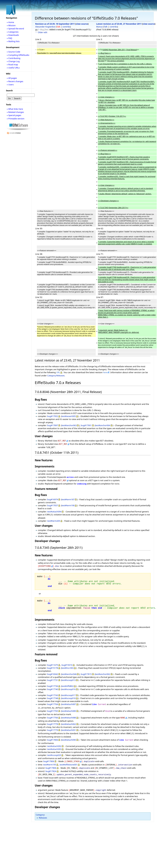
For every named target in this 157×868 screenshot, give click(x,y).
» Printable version (16, 119)
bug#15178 (53, 664)
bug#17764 (53, 701)
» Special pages (14, 115)
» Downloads (13, 35)
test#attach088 (69, 713)
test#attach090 (69, 734)
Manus (99, 27)
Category (40, 807)
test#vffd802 (68, 683)
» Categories (13, 32)
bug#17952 (53, 416)
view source (82, 24)
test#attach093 (54, 743)
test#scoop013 (69, 677)
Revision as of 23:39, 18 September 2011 (55, 24)
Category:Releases (56, 376)
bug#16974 (53, 498)
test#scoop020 (54, 749)
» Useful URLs (13, 68)
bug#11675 (53, 661)
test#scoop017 (69, 692)
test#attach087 (69, 701)
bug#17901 (86, 425)
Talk (58, 27)
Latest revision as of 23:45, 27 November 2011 (119, 24)
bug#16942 (53, 671)
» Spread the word (15, 29)
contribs (66, 27)
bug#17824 (51, 764)
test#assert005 (69, 416)
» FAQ (9, 38)
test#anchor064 (103, 425)
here (105, 372)
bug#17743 (53, 692)
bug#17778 (53, 719)
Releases (43, 810)
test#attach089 (69, 707)
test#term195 (50, 758)
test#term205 (54, 519)
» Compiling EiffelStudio (18, 55)
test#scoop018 (69, 695)
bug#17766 (53, 713)
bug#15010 (67, 661)
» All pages (12, 78)
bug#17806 (53, 734)
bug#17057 (53, 504)
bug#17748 (53, 695)
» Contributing (14, 58)
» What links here (15, 109)
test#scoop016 (69, 686)
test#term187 (68, 498)
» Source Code (13, 52)
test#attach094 (54, 510)
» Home (10, 22)
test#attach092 (54, 740)
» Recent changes (15, 81)
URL (58, 372)
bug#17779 (53, 725)
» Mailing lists (13, 41)
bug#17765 (53, 707)
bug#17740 (53, 686)
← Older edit (41, 32)
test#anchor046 (69, 671)
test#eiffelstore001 (69, 758)
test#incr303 (67, 664)
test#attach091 (69, 725)
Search (9, 90)
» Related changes (15, 112)
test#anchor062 (103, 671)
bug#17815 (86, 671)
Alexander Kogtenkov (45, 27)
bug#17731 (53, 677)
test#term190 (68, 504)
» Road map (12, 64)
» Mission (11, 25)
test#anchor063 (69, 425)
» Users (10, 84)
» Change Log (13, 61)
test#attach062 (69, 719)
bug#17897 (53, 425)
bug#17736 (53, 683)
